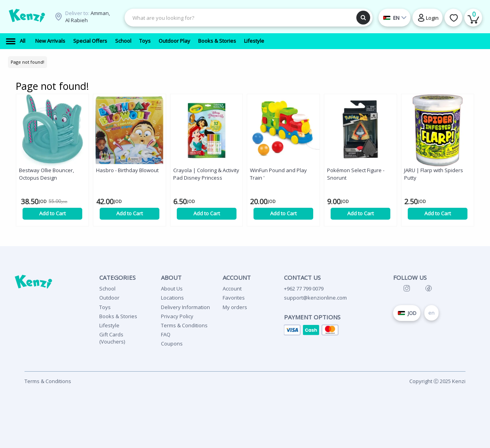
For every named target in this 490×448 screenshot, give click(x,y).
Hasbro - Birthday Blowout (127, 170)
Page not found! (27, 62)
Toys (105, 307)
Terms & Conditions (184, 325)
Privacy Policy (177, 316)
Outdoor (109, 298)
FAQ (166, 334)
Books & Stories (118, 316)
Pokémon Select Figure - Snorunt (356, 174)
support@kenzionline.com (315, 298)
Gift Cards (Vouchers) (112, 338)
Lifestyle (109, 325)
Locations (172, 298)
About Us (172, 289)
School (107, 289)
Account (232, 289)
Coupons (172, 344)
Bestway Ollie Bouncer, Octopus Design (46, 174)
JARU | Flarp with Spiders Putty (434, 174)
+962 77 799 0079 (304, 289)
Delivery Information (185, 307)
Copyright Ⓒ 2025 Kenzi (437, 381)
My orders (235, 307)
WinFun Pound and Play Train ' (278, 174)
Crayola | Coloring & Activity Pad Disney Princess (206, 174)
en (431, 313)
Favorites (234, 298)
